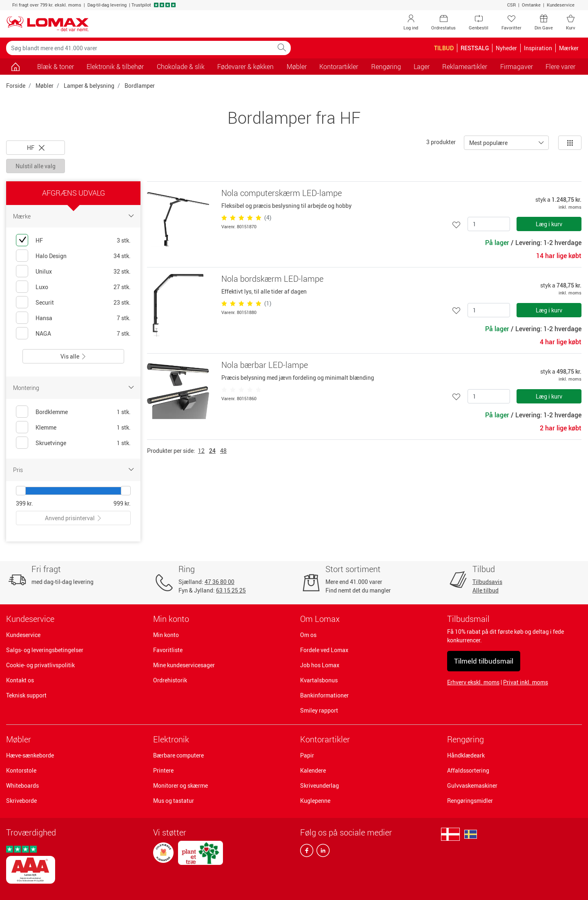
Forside (16, 86)
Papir (307, 755)
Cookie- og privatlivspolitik (40, 665)
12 (201, 451)
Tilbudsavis (487, 582)
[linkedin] (321, 852)
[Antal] (489, 224)
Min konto (166, 635)
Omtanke (531, 5)
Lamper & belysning (89, 86)
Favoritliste (168, 650)
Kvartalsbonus (319, 680)
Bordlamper (140, 86)
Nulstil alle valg (36, 166)
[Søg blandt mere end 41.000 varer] (140, 48)
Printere (163, 770)
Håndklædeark (466, 755)
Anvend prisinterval (73, 518)
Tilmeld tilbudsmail (484, 661)
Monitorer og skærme (180, 785)
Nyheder (506, 48)
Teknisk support (26, 695)
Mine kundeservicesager (184, 665)
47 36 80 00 (219, 582)
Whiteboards (22, 785)
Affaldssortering (468, 770)
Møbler (45, 86)
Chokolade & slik (181, 67)
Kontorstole (21, 770)
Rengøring (465, 739)
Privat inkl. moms (526, 682)
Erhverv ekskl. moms (473, 682)
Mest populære (488, 143)
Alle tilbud (486, 590)
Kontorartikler (325, 739)
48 (223, 451)
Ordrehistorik (170, 680)
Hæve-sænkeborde (30, 755)
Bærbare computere (178, 755)
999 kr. (122, 503)
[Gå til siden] (15, 67)
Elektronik (171, 739)
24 (212, 451)
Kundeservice (561, 5)
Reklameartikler (465, 67)
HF (36, 148)
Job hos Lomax (320, 665)
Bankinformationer (324, 695)
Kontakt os (20, 680)
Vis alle (73, 356)
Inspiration (538, 48)
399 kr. (24, 503)
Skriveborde (21, 801)
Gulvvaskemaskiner (472, 785)
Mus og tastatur (174, 801)
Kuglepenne (315, 801)
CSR (511, 5)
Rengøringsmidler (470, 801)
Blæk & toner (56, 67)
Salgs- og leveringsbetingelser (45, 650)
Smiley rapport (319, 710)
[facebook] (307, 852)
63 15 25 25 (231, 590)
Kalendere (313, 770)
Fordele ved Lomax (324, 650)
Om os (308, 635)
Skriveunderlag (320, 785)
